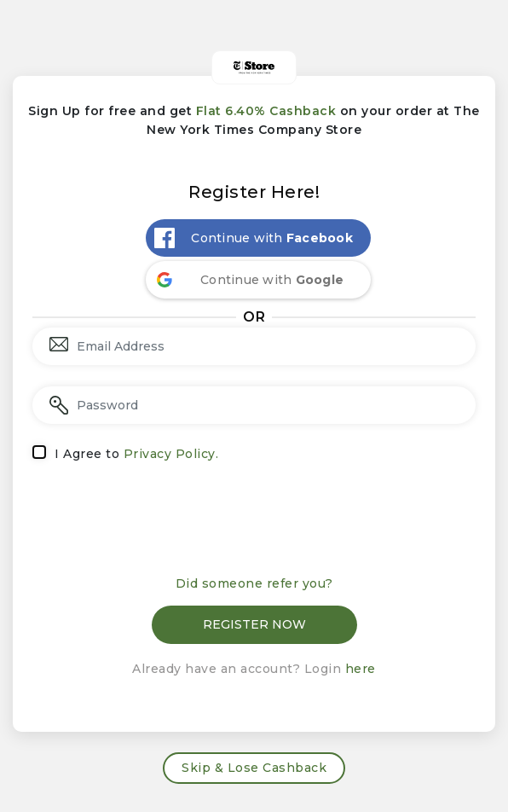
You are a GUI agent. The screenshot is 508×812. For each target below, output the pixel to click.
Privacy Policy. (171, 454)
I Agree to (136, 454)
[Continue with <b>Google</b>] (258, 280)
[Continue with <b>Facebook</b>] (258, 238)
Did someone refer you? (254, 583)
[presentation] (254, 525)
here (361, 669)
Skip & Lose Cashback (254, 768)
